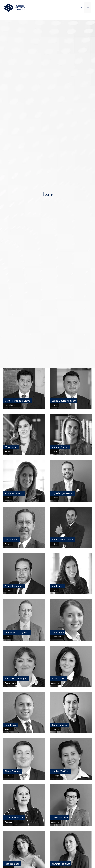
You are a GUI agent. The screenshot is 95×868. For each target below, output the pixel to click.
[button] (82, 8)
